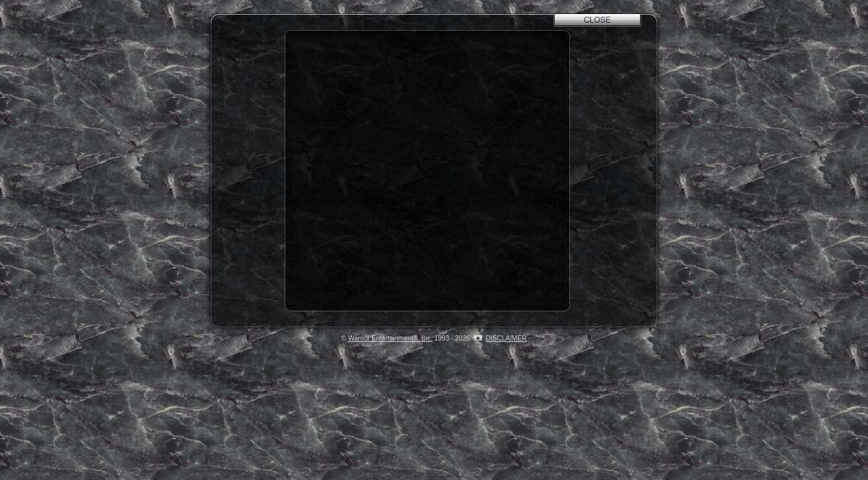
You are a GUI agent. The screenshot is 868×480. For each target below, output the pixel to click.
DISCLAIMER (506, 338)
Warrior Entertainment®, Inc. (390, 338)
